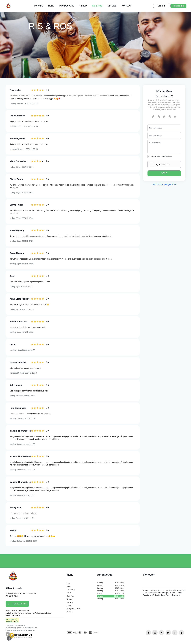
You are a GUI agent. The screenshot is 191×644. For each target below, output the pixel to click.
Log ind (161, 6)
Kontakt (127, 6)
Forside (39, 6)
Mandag (111, 583)
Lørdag (111, 596)
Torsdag (111, 591)
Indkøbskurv (67, 6)
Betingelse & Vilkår (73, 609)
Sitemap (70, 612)
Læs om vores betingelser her (164, 184)
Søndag (111, 599)
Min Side (112, 6)
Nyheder (70, 599)
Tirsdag (111, 586)
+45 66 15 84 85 (17, 604)
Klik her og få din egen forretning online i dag (20, 630)
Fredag (111, 593)
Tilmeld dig (178, 6)
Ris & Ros (97, 6)
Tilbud (83, 6)
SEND (164, 173)
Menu (51, 6)
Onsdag (111, 588)
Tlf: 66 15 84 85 (12, 596)
